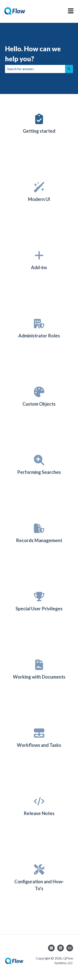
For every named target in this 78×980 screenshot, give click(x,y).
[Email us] (70, 948)
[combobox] (35, 69)
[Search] (69, 69)
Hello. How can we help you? (33, 54)
